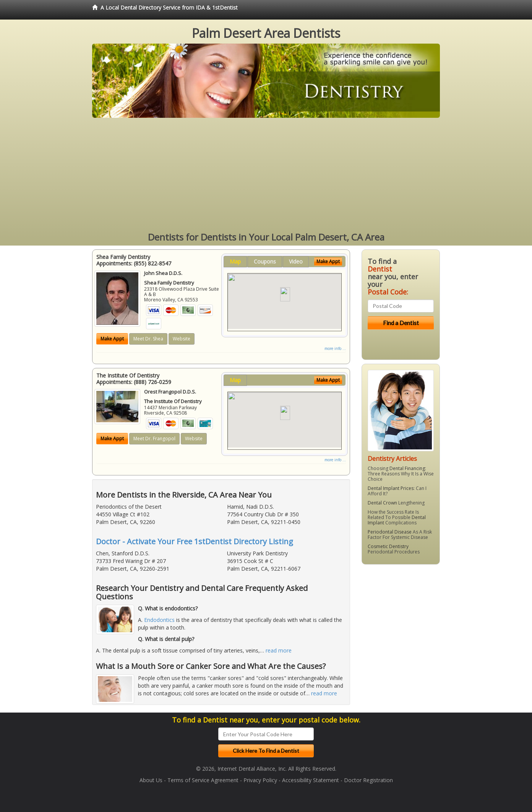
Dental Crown (382, 503)
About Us (151, 780)
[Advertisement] (266, 175)
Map (235, 261)
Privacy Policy (260, 780)
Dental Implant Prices (391, 488)
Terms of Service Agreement (203, 780)
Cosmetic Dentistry (388, 546)
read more (279, 650)
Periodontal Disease (390, 532)
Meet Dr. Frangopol (154, 439)
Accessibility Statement (311, 780)
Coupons (265, 261)
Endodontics (159, 620)
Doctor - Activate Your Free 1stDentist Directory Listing (195, 541)
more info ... (335, 348)
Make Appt (112, 339)
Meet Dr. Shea (148, 339)
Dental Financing (407, 468)
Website (182, 339)
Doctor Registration (368, 780)
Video (296, 261)
